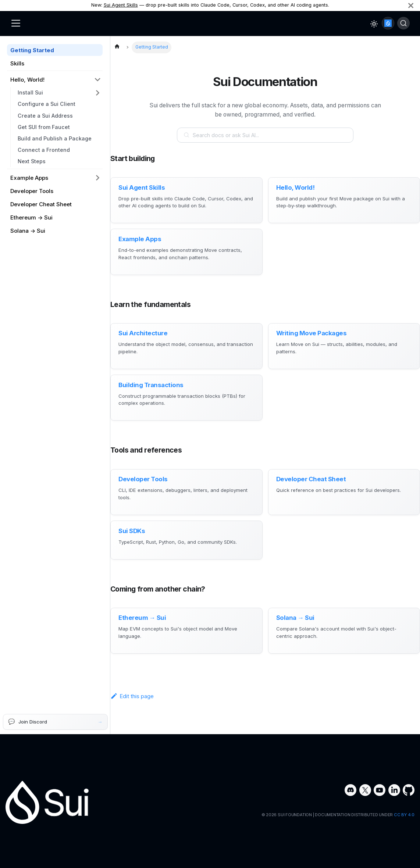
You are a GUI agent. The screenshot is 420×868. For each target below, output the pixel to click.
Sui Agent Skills (121, 5)
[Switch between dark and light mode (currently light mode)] (374, 24)
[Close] (411, 5)
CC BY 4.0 (404, 815)
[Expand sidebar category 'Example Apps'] (98, 178)
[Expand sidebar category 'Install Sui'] (98, 93)
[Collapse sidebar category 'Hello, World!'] (98, 80)
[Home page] (117, 47)
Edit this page (132, 702)
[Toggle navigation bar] (16, 23)
